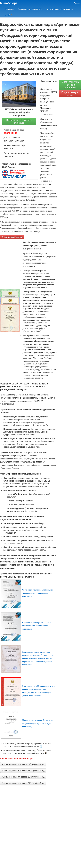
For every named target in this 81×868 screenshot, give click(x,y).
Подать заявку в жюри (12, 237)
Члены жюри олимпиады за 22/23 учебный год (23, 777)
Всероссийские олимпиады (30, 9)
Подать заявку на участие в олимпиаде (19, 121)
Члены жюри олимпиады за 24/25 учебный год (23, 764)
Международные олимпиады (60, 9)
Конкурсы (9, 9)
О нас (8, 15)
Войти (77, 3)
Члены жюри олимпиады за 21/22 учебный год (23, 783)
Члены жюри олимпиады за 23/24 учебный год (23, 771)
